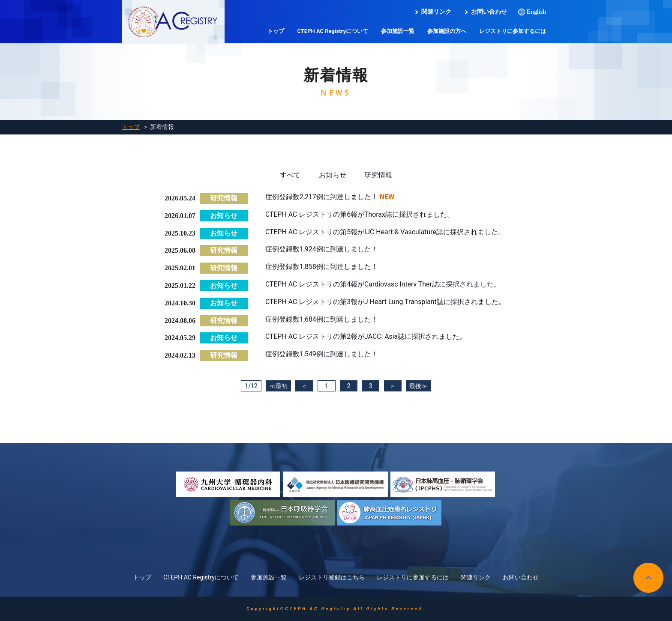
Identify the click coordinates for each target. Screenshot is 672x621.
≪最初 (277, 386)
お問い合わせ (489, 12)
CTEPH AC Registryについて (333, 31)
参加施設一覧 (398, 31)
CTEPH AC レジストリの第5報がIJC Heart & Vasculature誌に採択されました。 (386, 232)
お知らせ (333, 175)
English (536, 12)
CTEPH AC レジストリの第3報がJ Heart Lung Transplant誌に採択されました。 (386, 302)
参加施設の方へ (447, 31)
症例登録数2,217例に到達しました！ (322, 197)
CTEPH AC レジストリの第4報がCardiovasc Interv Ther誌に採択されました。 (383, 284)
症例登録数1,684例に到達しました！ (322, 319)
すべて (290, 175)
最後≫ (420, 386)
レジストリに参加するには (513, 31)
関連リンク (436, 12)
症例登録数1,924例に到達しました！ (322, 249)
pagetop (648, 578)
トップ (276, 31)
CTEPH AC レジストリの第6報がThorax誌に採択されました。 (360, 214)
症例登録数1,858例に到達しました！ (322, 267)
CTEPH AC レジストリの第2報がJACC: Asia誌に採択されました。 (366, 336)
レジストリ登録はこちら (332, 577)
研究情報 (378, 175)
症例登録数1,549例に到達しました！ (322, 354)
